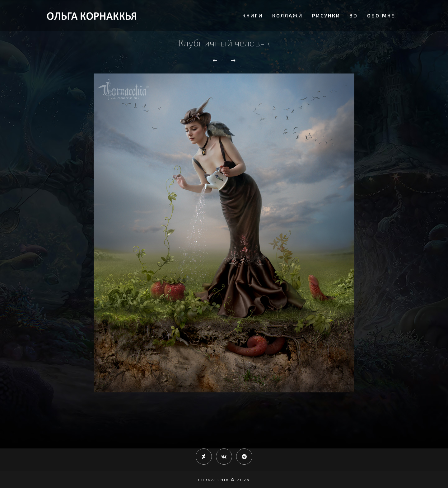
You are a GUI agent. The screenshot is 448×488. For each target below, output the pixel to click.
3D (354, 15)
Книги (253, 15)
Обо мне (381, 15)
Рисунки (326, 15)
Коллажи (287, 15)
